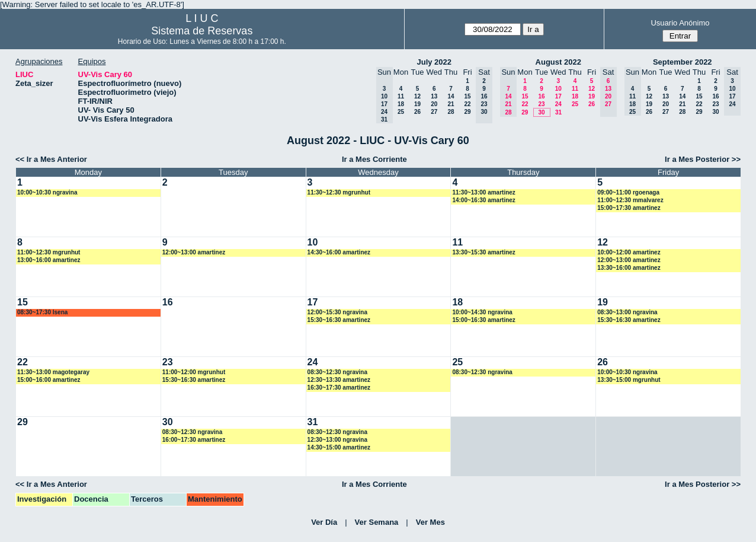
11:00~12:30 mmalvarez (630, 200)
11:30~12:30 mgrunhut (339, 192)
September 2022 (683, 62)
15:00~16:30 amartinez (483, 320)
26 (417, 112)
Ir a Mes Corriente (374, 159)
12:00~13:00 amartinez (194, 252)
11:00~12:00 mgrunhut (194, 372)
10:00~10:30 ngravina (47, 192)
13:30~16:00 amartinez (629, 268)
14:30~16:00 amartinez (339, 252)
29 (467, 112)
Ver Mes (430, 522)
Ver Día (324, 522)
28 (451, 112)
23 (541, 104)
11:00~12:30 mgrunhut (49, 252)
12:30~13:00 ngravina (337, 440)
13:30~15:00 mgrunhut (629, 380)
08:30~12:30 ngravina (337, 372)
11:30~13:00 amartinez (483, 192)
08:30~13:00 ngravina (627, 312)
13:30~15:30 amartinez (483, 252)
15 (467, 96)
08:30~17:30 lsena (42, 312)
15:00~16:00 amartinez (49, 380)
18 (401, 104)
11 (401, 96)
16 (541, 96)
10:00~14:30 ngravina (482, 312)
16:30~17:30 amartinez (339, 388)
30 (541, 112)
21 (451, 104)
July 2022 (434, 62)
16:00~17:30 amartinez (194, 440)
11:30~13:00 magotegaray (53, 372)
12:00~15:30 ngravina (337, 312)
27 (434, 112)
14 (451, 96)
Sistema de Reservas (202, 31)
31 (558, 112)
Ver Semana (377, 522)
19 (417, 104)
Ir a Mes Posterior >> (703, 159)
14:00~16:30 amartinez (483, 200)
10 (558, 89)
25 (401, 112)
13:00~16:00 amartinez (49, 260)
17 (558, 96)
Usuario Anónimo (680, 23)
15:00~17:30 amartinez (629, 208)
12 (417, 96)
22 (467, 104)
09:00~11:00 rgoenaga (628, 192)
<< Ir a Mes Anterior (51, 159)
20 (434, 104)
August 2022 (558, 62)
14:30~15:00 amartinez (339, 447)
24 (558, 104)
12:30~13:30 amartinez (339, 380)
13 (434, 96)
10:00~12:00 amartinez (629, 252)
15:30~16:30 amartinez (339, 320)
